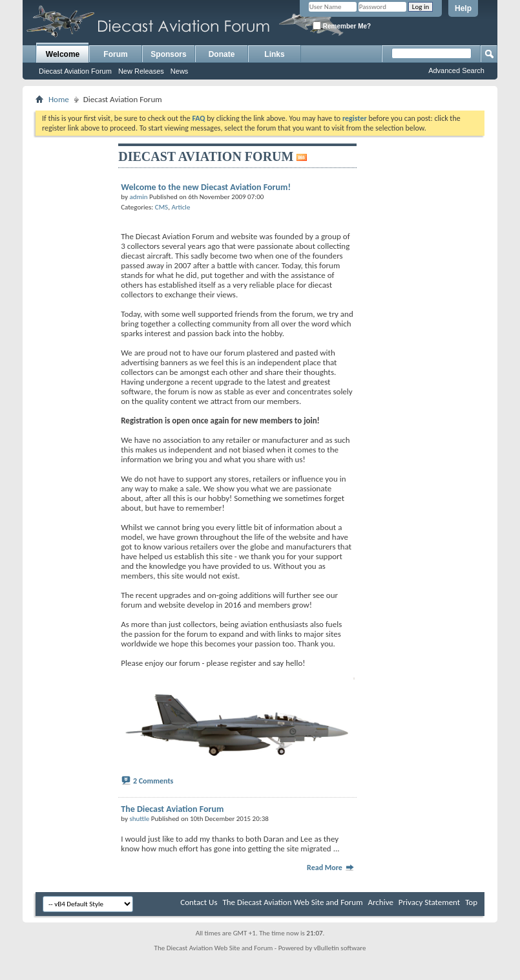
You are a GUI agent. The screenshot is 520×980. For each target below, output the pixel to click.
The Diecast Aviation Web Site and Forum (292, 902)
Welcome (63, 54)
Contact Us (199, 902)
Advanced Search (456, 70)
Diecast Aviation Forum (75, 71)
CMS (161, 207)
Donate (222, 54)
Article (181, 207)
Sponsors (168, 54)
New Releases (141, 71)
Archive (380, 902)
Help (463, 8)
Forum (115, 54)
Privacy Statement (429, 902)
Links (274, 54)
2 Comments (153, 781)
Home (59, 99)
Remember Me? (342, 26)
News (180, 71)
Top (471, 902)
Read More (331, 868)
